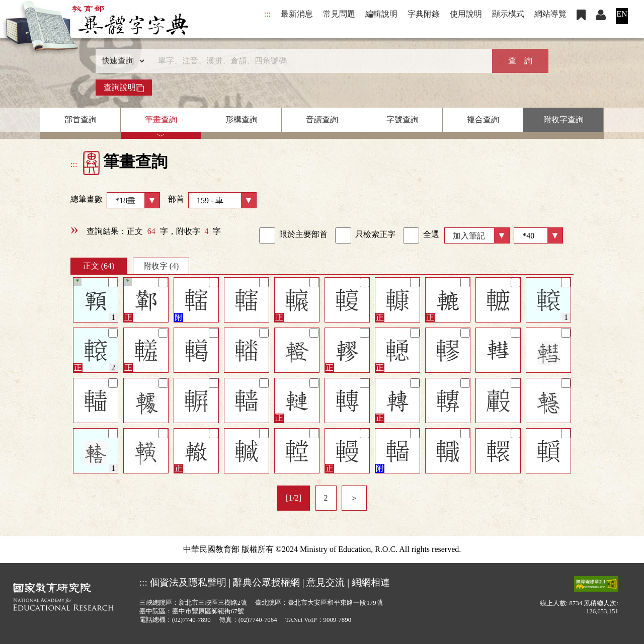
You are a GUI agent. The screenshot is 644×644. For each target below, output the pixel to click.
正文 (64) (99, 266)
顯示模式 (508, 14)
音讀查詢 (322, 119)
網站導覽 (550, 14)
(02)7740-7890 (191, 620)
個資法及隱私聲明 (188, 582)
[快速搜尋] (318, 61)
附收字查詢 (563, 119)
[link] (267, 235)
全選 (421, 235)
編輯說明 (381, 14)
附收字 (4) (161, 266)
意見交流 (326, 582)
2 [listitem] (326, 498)
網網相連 (371, 582)
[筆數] (538, 235)
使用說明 (466, 14)
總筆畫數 (115, 200)
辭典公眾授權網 (266, 582)
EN (622, 14)
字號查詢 (403, 119)
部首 (212, 200)
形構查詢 (242, 119)
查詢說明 (124, 88)
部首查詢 (80, 119)
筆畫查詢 (161, 119)
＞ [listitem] (354, 498)
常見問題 (339, 14)
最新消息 (297, 14)
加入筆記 (469, 236)
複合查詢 (483, 119)
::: (267, 14)
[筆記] (113, 283)
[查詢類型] (121, 61)
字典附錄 (424, 14)
